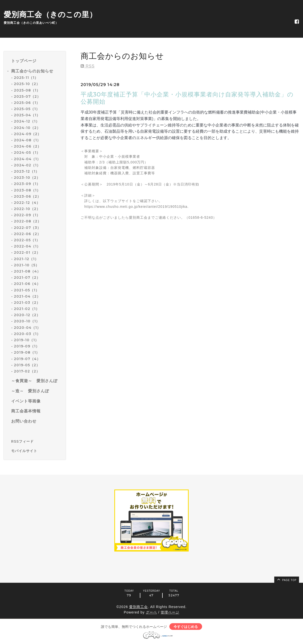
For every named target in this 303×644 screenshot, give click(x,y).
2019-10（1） (26, 340)
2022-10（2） (27, 209)
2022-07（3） (27, 228)
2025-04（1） (27, 115)
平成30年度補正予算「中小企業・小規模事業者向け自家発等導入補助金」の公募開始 (187, 98)
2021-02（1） (27, 309)
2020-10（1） (27, 321)
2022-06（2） (27, 234)
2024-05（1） (27, 153)
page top (286, 579)
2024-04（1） (27, 159)
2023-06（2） (27, 196)
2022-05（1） (27, 240)
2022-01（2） (27, 252)
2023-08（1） (27, 190)
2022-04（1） (27, 246)
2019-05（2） (27, 365)
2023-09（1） (27, 184)
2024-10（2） (27, 128)
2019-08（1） (27, 352)
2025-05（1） (27, 109)
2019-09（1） (27, 346)
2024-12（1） (27, 121)
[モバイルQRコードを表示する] (37, 451)
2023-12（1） (27, 171)
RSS (88, 66)
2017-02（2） (27, 371)
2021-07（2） (27, 277)
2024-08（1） (27, 140)
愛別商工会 (138, 607)
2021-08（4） (27, 271)
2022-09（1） (27, 215)
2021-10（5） (27, 265)
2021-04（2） (27, 296)
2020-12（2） (27, 315)
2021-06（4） (27, 284)
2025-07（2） (27, 96)
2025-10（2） (27, 84)
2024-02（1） (27, 165)
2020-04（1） (27, 328)
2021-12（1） (26, 259)
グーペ (151, 612)
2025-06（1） (27, 103)
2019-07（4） (27, 359)
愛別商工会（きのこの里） (50, 15)
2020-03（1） (27, 334)
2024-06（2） (28, 146)
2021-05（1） (27, 290)
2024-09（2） (28, 134)
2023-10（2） (27, 178)
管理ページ (170, 612)
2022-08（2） (28, 221)
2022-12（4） (27, 203)
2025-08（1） (27, 90)
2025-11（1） (26, 78)
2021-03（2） (27, 303)
